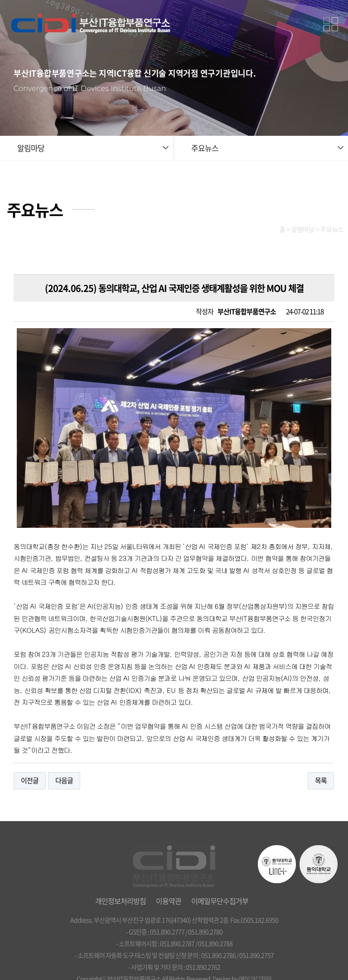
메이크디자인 (255, 951)
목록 (321, 754)
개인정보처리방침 (121, 874)
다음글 (64, 754)
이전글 (30, 754)
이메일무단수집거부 (220, 874)
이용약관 (169, 874)
